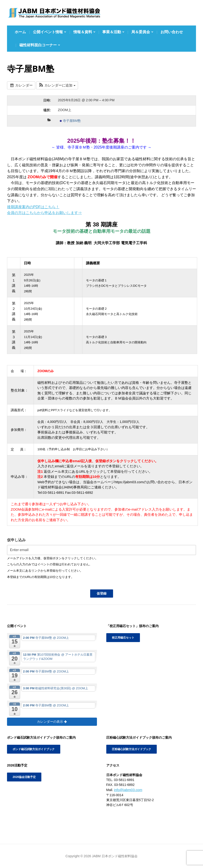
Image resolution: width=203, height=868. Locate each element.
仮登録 (102, 593)
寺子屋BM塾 (70, 121)
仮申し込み (16, 540)
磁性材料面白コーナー (38, 45)
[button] (57, 85)
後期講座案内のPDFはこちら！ (33, 207)
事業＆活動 (112, 32)
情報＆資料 (83, 32)
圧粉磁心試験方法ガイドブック (132, 749)
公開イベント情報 (48, 32)
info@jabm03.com (127, 790)
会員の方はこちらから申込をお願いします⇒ (44, 213)
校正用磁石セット (123, 638)
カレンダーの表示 (52, 722)
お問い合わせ (172, 32)
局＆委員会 (141, 32)
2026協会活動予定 (24, 777)
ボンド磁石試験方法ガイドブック (34, 749)
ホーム (20, 32)
